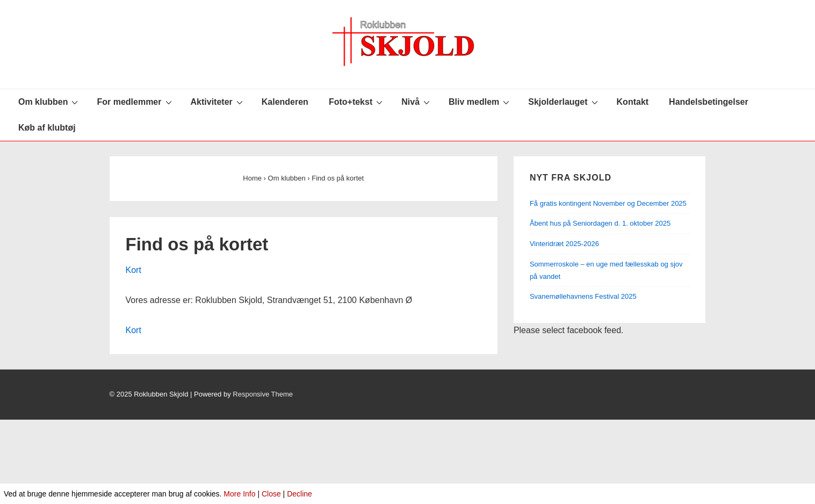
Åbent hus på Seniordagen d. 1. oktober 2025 (600, 223)
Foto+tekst (357, 102)
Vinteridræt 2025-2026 (564, 244)
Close (271, 494)
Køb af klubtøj (47, 128)
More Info (239, 494)
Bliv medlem (480, 102)
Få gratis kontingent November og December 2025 (609, 203)
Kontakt (633, 102)
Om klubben (49, 102)
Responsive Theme (263, 394)
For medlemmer (135, 102)
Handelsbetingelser (709, 102)
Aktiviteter (218, 102)
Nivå (417, 102)
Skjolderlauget (564, 102)
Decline (300, 494)
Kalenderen (285, 102)
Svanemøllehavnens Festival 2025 (583, 296)
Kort (134, 270)
